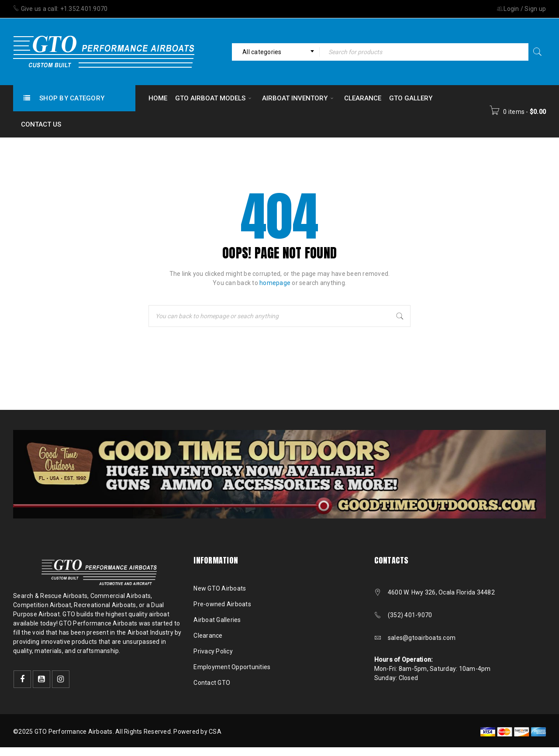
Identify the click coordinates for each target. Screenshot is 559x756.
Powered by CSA (197, 732)
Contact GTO (212, 683)
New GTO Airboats (220, 588)
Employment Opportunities (232, 667)
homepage (275, 283)
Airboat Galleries (217, 620)
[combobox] (276, 52)
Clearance (208, 636)
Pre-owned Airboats (222, 604)
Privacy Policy (213, 651)
